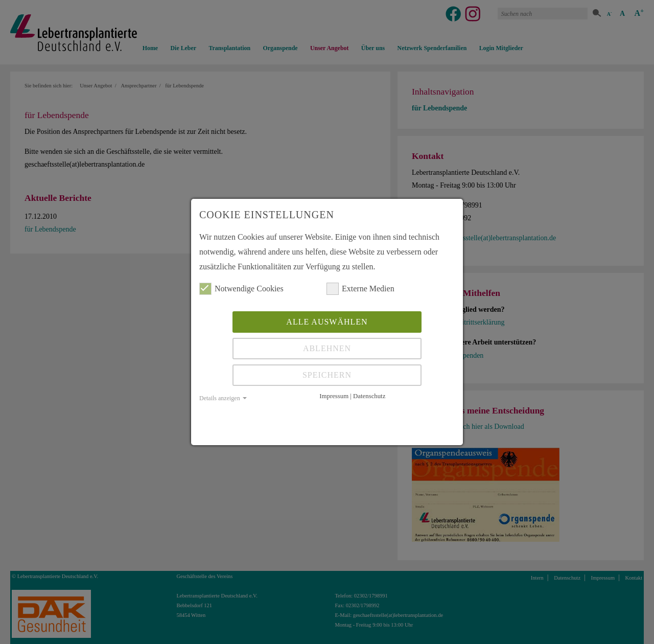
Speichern (327, 375)
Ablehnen (327, 348)
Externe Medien (360, 289)
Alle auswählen (327, 322)
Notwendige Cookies (241, 289)
